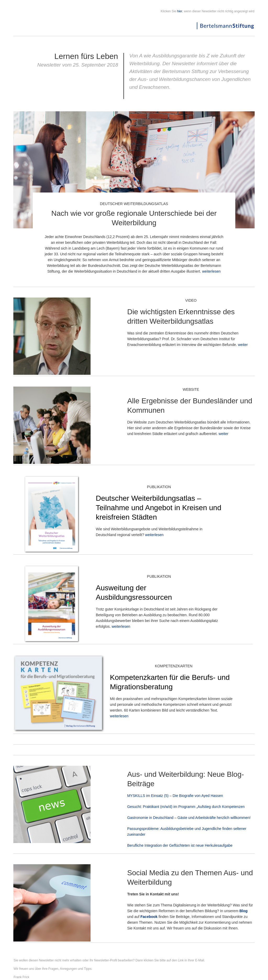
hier (180, 11)
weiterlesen (211, 271)
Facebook (149, 917)
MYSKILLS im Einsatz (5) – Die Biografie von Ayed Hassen (175, 796)
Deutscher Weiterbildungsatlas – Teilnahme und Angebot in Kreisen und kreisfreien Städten (158, 508)
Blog (244, 911)
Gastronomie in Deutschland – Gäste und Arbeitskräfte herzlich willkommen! (189, 818)
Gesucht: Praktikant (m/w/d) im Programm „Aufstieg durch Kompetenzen (186, 807)
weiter (243, 345)
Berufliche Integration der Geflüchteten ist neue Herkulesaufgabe (180, 845)
